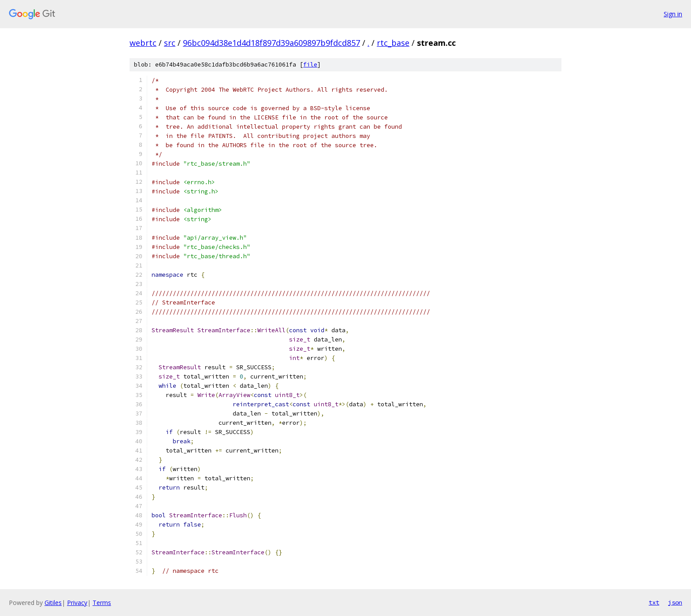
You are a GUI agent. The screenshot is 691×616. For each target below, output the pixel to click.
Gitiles (53, 603)
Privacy (77, 603)
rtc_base (393, 43)
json (675, 602)
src (170, 43)
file (310, 65)
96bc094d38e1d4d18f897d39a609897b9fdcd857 (271, 43)
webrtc (143, 43)
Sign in (673, 14)
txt (654, 602)
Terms (102, 603)
